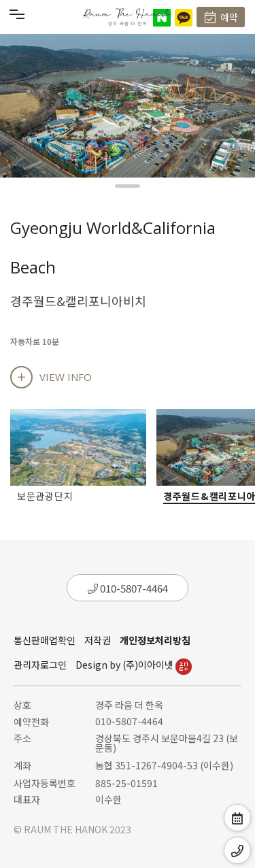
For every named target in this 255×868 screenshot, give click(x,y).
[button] (128, 186)
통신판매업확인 (45, 640)
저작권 (98, 640)
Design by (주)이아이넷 (134, 665)
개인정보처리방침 (155, 640)
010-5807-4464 (128, 588)
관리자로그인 (40, 665)
